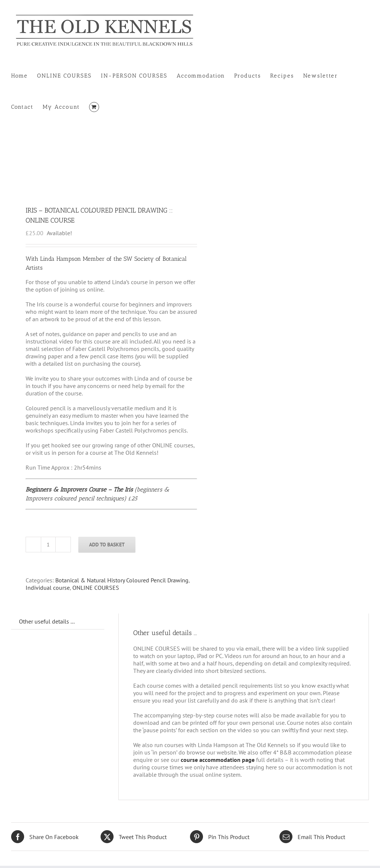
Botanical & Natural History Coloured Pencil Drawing (122, 580)
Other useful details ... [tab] (47, 621)
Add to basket (107, 545)
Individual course (48, 588)
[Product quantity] (48, 545)
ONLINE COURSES (96, 588)
